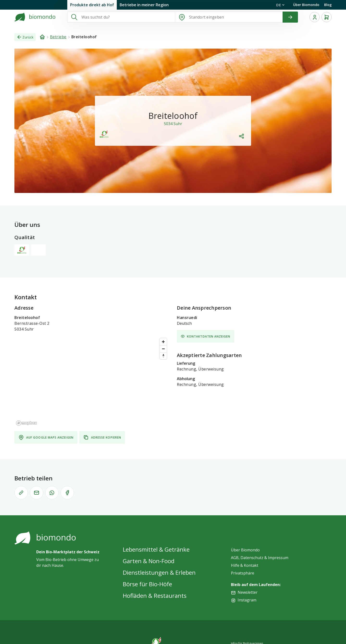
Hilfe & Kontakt (245, 565)
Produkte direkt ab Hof (92, 5)
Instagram (247, 600)
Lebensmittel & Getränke (156, 549)
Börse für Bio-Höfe (147, 584)
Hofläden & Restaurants (155, 596)
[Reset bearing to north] (163, 356)
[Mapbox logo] (26, 423)
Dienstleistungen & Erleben (159, 572)
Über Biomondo (306, 5)
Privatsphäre (243, 573)
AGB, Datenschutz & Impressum (260, 558)
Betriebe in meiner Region (144, 5)
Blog (328, 5)
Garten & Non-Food (149, 561)
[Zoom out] (163, 349)
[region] (92, 382)
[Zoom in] (163, 342)
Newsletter (248, 592)
